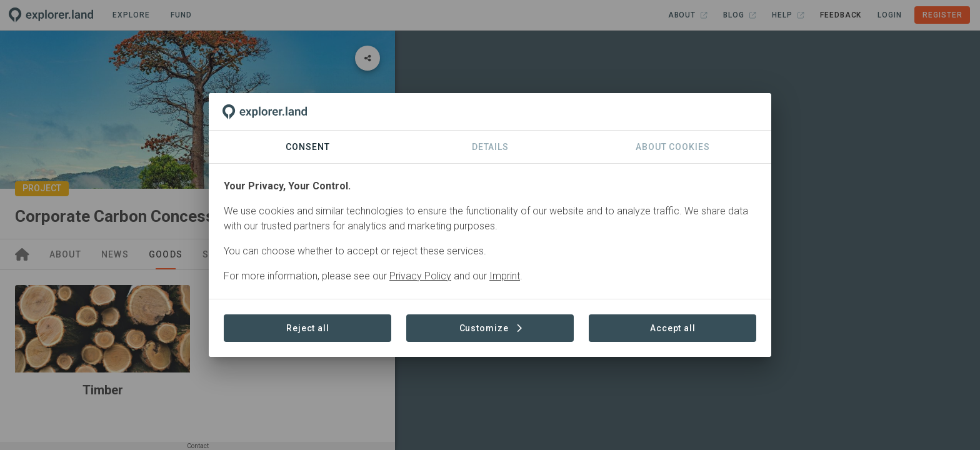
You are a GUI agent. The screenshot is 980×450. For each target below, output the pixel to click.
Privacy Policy (420, 276)
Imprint (505, 276)
